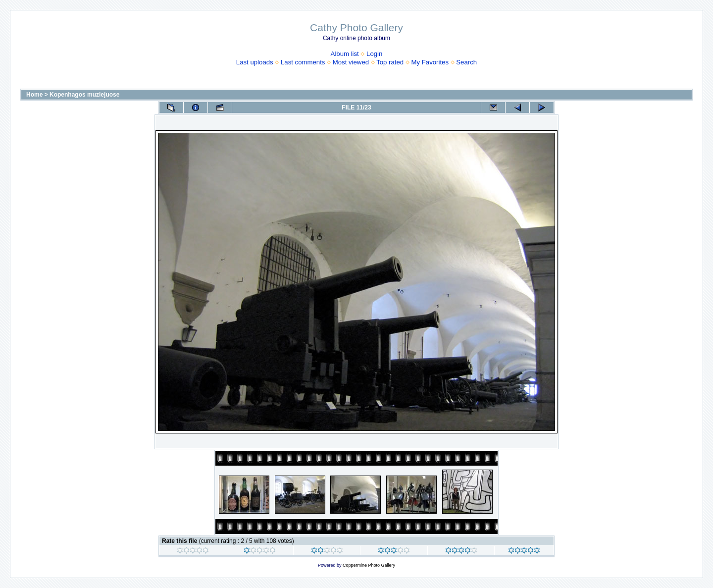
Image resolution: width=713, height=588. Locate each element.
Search (466, 62)
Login (374, 54)
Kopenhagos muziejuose (84, 95)
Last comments (303, 62)
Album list (345, 54)
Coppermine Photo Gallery (369, 565)
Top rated (390, 62)
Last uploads (255, 62)
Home (34, 95)
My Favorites (430, 62)
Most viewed (351, 62)
